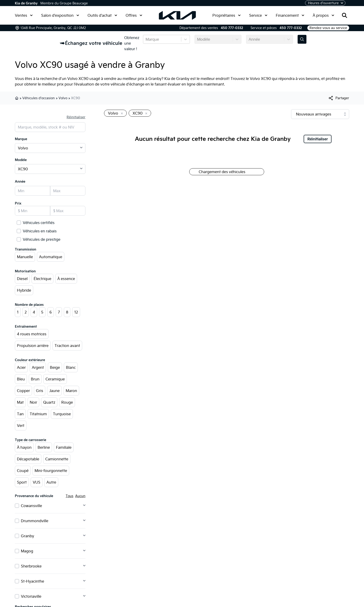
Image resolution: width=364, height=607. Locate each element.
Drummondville (35, 521)
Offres (134, 15)
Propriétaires (227, 15)
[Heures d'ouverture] (325, 3)
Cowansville (31, 506)
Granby (28, 536)
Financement (290, 15)
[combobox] (146, 39)
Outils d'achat (102, 15)
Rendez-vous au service (328, 28)
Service (258, 15)
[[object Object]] (339, 98)
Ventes (24, 15)
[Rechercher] (344, 15)
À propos (323, 15)
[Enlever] (121, 114)
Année (20, 181)
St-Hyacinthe (32, 581)
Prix (18, 203)
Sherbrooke (31, 566)
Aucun (80, 496)
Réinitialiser (76, 117)
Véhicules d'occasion (39, 98)
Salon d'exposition (60, 15)
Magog (27, 551)
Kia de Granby (26, 3)
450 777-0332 (232, 28)
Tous (70, 496)
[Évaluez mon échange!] (302, 39)
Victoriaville (31, 596)
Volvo (63, 98)
